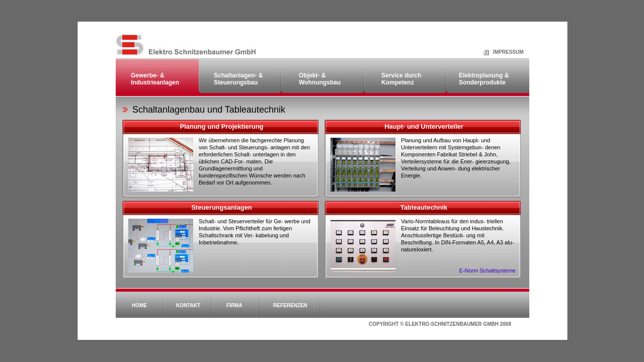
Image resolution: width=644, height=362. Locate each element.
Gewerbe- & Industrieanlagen (155, 79)
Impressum (496, 52)
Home (139, 305)
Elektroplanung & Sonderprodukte (484, 79)
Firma (234, 305)
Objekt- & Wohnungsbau (320, 79)
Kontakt (188, 305)
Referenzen (290, 305)
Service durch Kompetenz (401, 79)
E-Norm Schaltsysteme (488, 270)
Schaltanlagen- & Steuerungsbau (238, 79)
